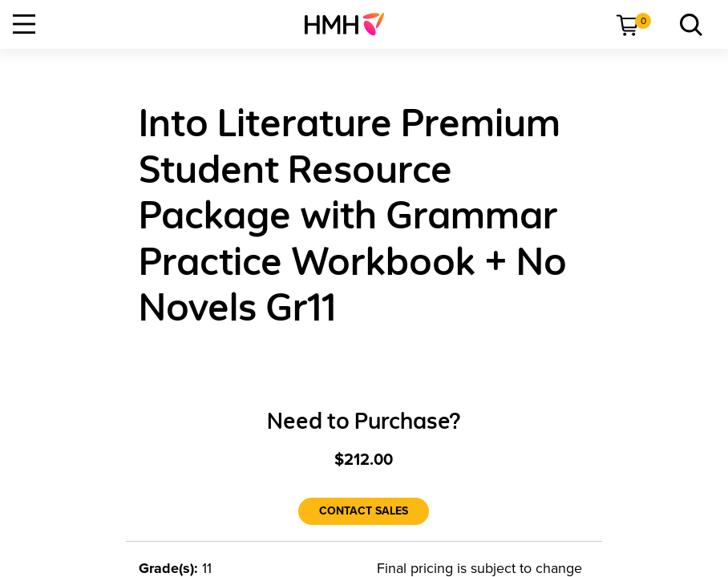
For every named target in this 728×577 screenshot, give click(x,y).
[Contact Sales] (364, 511)
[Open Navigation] (24, 24)
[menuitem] (351, 24)
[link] (351, 24)
